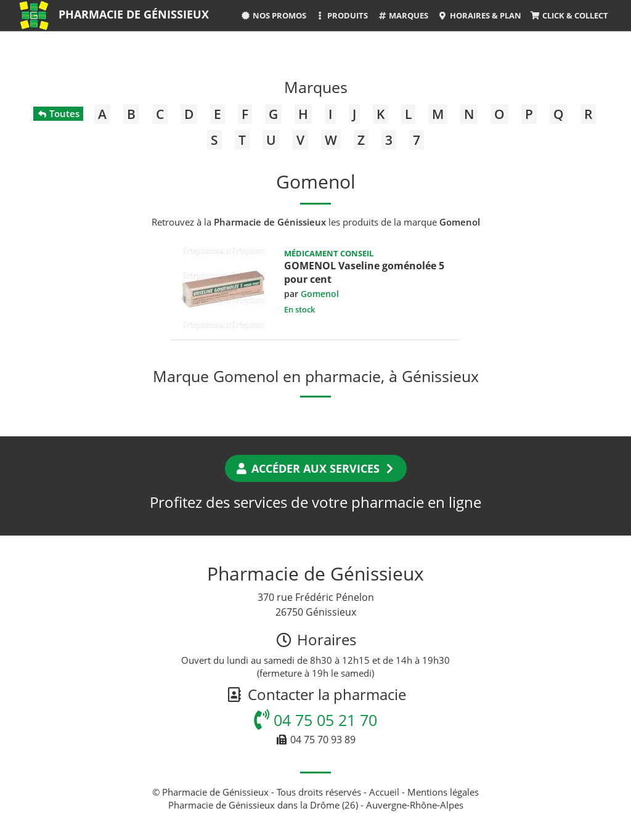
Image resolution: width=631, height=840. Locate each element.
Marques (403, 15)
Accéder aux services (316, 468)
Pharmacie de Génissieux (134, 14)
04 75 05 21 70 (315, 720)
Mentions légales (443, 792)
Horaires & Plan (479, 15)
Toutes (58, 113)
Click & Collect (569, 15)
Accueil (384, 792)
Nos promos (274, 15)
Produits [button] (342, 15)
